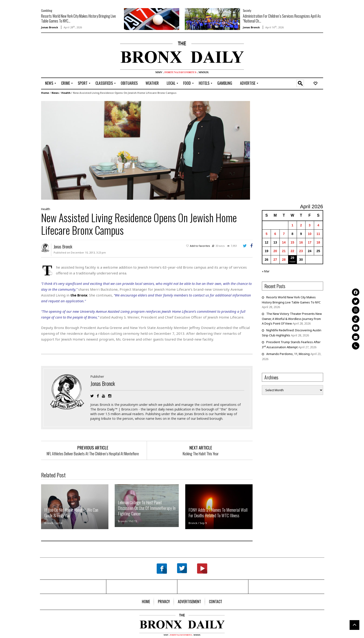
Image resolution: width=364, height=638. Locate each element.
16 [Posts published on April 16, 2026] (301, 242)
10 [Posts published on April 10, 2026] (310, 234)
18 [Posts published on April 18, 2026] (318, 242)
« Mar (266, 271)
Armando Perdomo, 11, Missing (288, 354)
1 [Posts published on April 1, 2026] (292, 225)
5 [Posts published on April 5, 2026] (266, 234)
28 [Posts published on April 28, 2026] (284, 259)
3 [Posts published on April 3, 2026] (310, 225)
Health (66, 93)
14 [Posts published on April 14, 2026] (284, 242)
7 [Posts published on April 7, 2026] (284, 234)
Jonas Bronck (50, 27)
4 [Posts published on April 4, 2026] (318, 225)
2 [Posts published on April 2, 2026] (301, 225)
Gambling (47, 10)
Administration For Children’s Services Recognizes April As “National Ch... (282, 18)
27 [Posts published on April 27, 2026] (275, 259)
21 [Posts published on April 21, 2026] (284, 251)
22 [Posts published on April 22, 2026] (292, 251)
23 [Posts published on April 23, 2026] (301, 251)
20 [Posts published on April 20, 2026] (275, 251)
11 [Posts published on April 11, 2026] (318, 234)
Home (45, 93)
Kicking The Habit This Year (201, 453)
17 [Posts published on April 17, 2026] (310, 242)
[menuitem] (49, 83)
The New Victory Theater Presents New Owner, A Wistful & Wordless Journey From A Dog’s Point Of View (292, 318)
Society (247, 10)
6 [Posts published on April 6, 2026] (275, 234)
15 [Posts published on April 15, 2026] (292, 242)
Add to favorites (200, 246)
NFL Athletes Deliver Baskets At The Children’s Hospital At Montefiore (93, 453)
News (55, 93)
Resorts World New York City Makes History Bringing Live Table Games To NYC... (78, 18)
